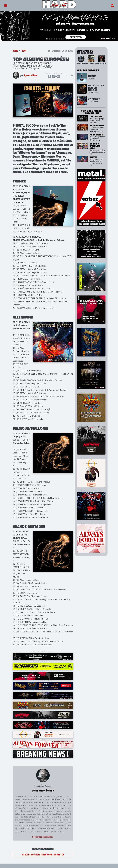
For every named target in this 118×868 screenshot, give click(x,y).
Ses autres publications (43, 837)
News (24, 51)
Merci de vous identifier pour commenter (43, 854)
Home (15, 51)
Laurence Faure (31, 75)
